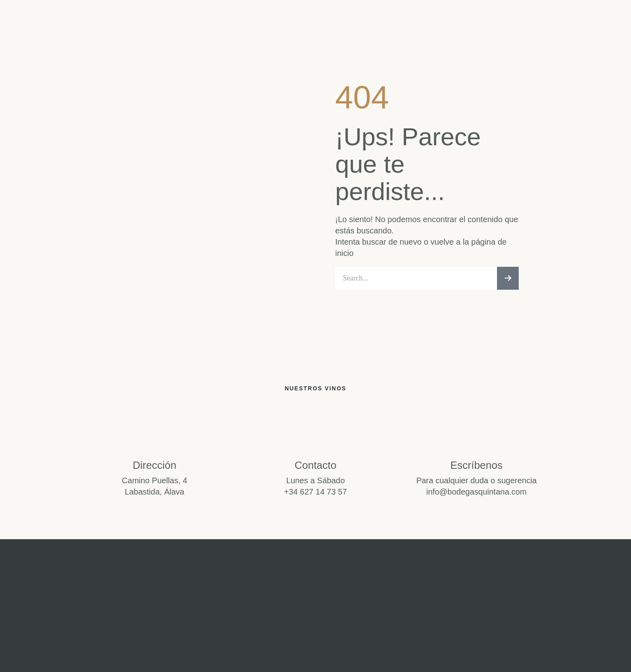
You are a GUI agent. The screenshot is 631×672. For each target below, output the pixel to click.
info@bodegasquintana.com (476, 494)
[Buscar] (508, 279)
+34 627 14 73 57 (315, 494)
